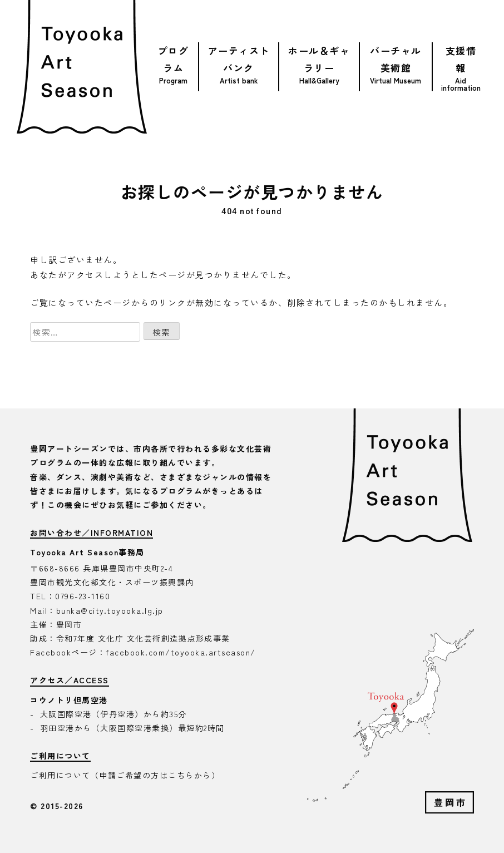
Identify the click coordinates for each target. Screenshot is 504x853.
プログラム (174, 59)
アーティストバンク (239, 59)
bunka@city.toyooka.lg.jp (110, 610)
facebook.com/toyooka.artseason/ (181, 652)
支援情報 (461, 59)
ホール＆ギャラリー (319, 59)
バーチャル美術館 (396, 59)
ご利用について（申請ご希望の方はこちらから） (125, 775)
